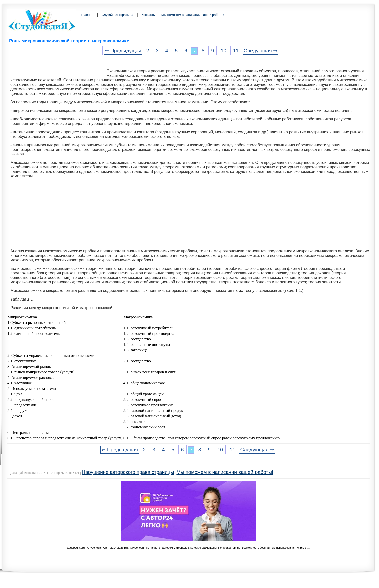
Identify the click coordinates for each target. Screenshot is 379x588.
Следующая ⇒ (261, 51)
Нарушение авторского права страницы (128, 472)
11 (236, 51)
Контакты (148, 15)
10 (223, 51)
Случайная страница (117, 15)
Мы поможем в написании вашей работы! (193, 15)
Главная (87, 15)
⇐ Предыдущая (123, 51)
